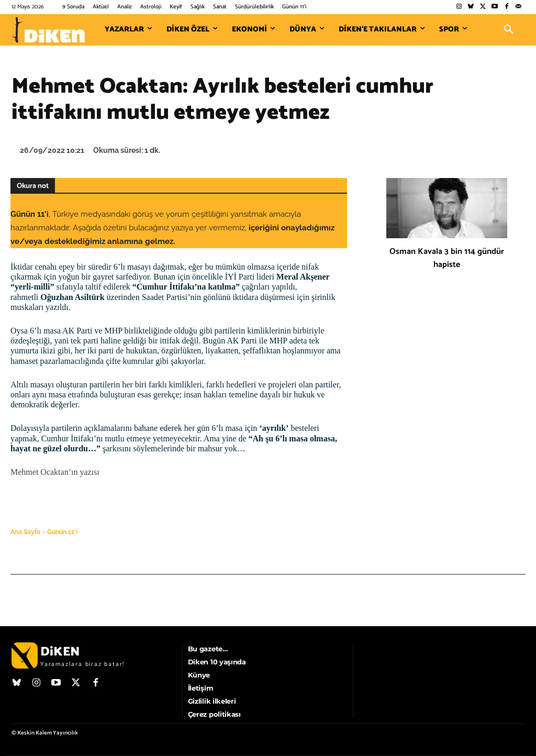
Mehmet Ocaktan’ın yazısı (55, 472)
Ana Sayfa (25, 532)
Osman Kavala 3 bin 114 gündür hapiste (447, 258)
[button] (509, 30)
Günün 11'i (62, 532)
